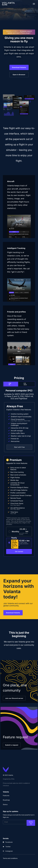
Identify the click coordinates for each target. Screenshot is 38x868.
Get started (19, 551)
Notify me (31, 823)
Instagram (8, 851)
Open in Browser (19, 75)
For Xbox (25, 384)
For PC (10, 384)
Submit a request (12, 745)
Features (6, 796)
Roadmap (6, 800)
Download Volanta (19, 67)
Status (5, 804)
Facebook (8, 842)
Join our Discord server (14, 698)
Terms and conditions (10, 858)
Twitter (7, 847)
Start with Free (19, 447)
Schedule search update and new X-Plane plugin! (19, 32)
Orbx (13, 779)
